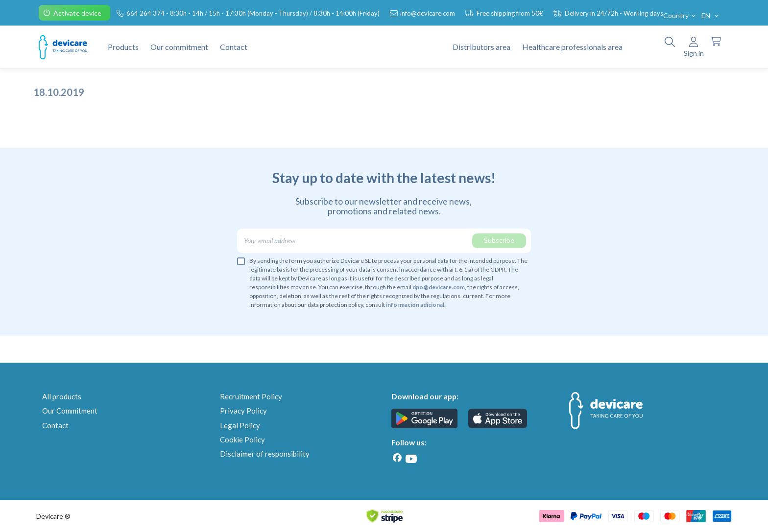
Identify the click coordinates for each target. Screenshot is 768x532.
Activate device (78, 13)
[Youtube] (411, 459)
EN (711, 15)
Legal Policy (240, 425)
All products (62, 396)
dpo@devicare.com (439, 287)
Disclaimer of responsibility (265, 454)
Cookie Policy (242, 439)
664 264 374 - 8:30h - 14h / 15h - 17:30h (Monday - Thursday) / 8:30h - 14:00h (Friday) (254, 13)
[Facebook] (397, 458)
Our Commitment (70, 411)
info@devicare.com (428, 13)
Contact (55, 425)
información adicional (415, 305)
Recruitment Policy (251, 396)
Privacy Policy (243, 411)
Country (680, 15)
